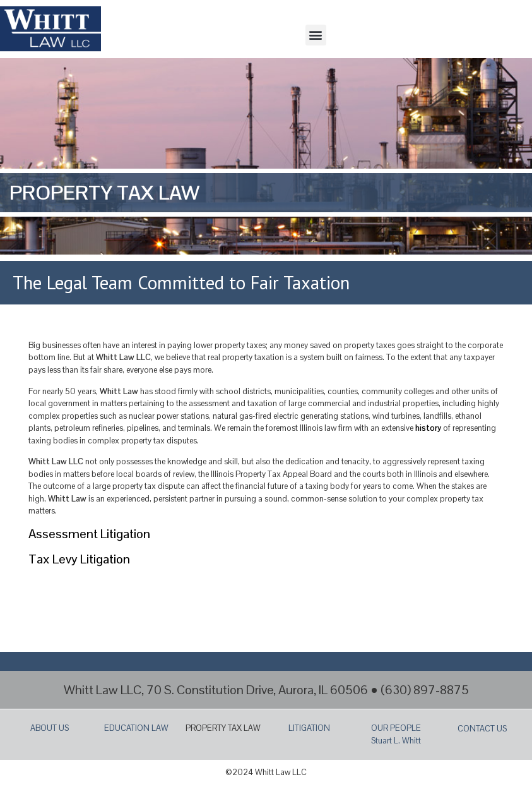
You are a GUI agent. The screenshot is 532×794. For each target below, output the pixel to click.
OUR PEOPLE (396, 728)
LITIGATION (309, 728)
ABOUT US (50, 728)
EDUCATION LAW (136, 728)
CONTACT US (482, 729)
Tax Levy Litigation (79, 559)
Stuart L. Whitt (396, 741)
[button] (316, 35)
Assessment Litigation (89, 534)
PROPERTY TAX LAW (223, 728)
